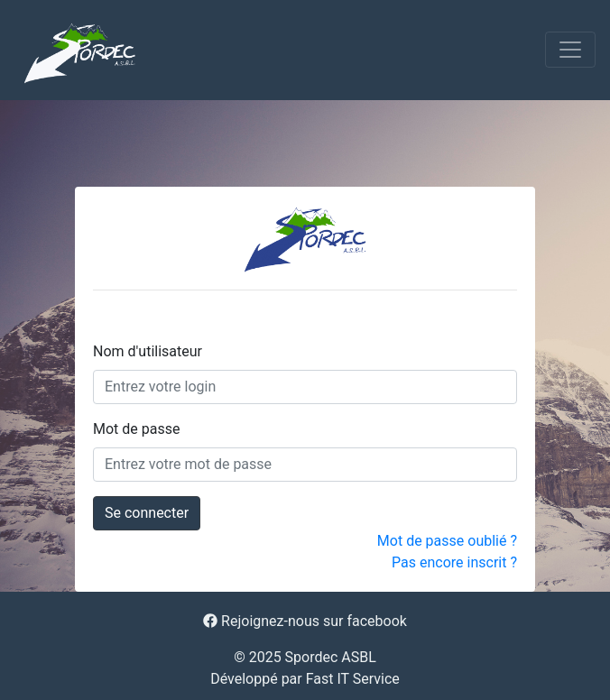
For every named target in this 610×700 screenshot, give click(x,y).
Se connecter (147, 513)
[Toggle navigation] (570, 50)
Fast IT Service (353, 679)
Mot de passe (136, 429)
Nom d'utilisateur (148, 351)
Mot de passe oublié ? (447, 541)
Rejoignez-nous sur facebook (305, 621)
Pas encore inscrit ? (454, 562)
